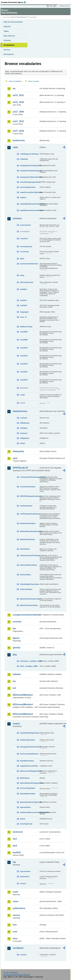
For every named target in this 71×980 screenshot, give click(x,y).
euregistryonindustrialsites (26, 615)
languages (24, 312)
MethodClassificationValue (30, 531)
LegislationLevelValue (29, 766)
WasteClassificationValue (30, 599)
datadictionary (20, 411)
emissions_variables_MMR (30, 661)
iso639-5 (24, 305)
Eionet (13, 17)
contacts (24, 418)
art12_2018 (18, 102)
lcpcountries (25, 871)
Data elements (9, 36)
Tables (6, 31)
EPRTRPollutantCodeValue (30, 496)
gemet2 (17, 648)
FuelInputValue (26, 506)
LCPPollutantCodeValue (30, 514)
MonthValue (25, 549)
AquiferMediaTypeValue (30, 733)
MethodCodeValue (28, 539)
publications (19, 908)
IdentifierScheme (27, 761)
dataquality (18, 451)
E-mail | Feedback (11, 972)
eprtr (15, 458)
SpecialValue (25, 807)
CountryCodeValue (28, 487)
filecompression (27, 282)
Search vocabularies (15, 81)
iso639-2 (24, 289)
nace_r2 (23, 317)
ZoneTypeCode (26, 824)
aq (14, 88)
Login (51, 6)
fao (14, 628)
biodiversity (19, 140)
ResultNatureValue (28, 794)
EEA (14, 2)
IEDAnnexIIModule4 (23, 714)
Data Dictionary (22, 17)
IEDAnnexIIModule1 (23, 695)
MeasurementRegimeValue (30, 771)
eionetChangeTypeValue (30, 182)
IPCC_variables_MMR (29, 666)
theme (23, 819)
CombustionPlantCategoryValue (30, 477)
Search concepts (33, 81)
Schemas (7, 40)
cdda (15, 147)
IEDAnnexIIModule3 (23, 704)
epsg (22, 275)
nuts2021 (24, 372)
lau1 (15, 839)
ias (14, 681)
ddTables (24, 428)
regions (23, 197)
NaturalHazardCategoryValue (30, 783)
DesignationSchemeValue (30, 747)
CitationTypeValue (28, 740)
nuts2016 (24, 364)
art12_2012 (18, 95)
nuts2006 (24, 340)
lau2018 (17, 852)
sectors (23, 883)
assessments (26, 225)
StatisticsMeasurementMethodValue (30, 812)
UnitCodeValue (26, 589)
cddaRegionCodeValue (29, 154)
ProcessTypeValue (28, 788)
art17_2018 (18, 131)
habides (17, 674)
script (22, 395)
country (23, 955)
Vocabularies (9, 45)
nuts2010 (24, 348)
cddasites (24, 159)
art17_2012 (18, 121)
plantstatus (25, 876)
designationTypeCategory (30, 171)
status (23, 443)
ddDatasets (25, 423)
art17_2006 (18, 112)
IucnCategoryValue (28, 187)
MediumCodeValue (28, 523)
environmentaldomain (29, 264)
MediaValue (25, 778)
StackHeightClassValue (30, 584)
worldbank (18, 948)
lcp (14, 862)
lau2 (15, 846)
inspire (16, 724)
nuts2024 (24, 380)
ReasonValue (26, 575)
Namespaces (9, 54)
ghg (15, 654)
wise (15, 938)
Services (7, 50)
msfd (15, 892)
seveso (16, 915)
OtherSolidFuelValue (29, 565)
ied (14, 688)
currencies (24, 252)
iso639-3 (24, 300)
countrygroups (26, 246)
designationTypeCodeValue (30, 177)
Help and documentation (13, 22)
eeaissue (24, 433)
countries (24, 239)
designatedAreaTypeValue (30, 165)
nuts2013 (24, 356)
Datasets (7, 26)
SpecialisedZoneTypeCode (30, 802)
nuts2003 (24, 332)
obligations (25, 438)
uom (15, 932)
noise (16, 901)
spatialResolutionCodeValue (30, 210)
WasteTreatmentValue (29, 605)
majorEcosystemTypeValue (30, 192)
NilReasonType (26, 327)
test (15, 925)
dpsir (22, 259)
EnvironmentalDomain (29, 754)
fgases (16, 638)
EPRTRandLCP (20, 468)
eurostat (17, 622)
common (17, 218)
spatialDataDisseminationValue (30, 204)
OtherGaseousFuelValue (30, 555)
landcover (18, 832)
